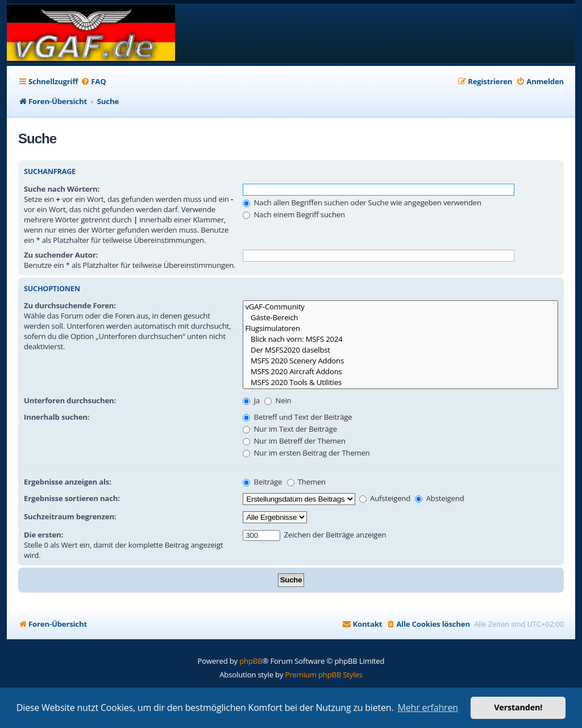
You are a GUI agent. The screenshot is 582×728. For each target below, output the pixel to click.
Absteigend (439, 498)
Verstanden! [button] (518, 707)
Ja (251, 400)
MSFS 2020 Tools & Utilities (400, 382)
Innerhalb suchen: (57, 417)
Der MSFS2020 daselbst (400, 350)
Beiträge (262, 482)
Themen (306, 482)
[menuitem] (93, 82)
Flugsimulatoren (400, 328)
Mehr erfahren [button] (428, 708)
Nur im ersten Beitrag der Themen (306, 453)
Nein (278, 400)
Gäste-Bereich (400, 318)
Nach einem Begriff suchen (294, 214)
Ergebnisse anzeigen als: (68, 482)
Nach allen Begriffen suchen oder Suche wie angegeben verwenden (362, 202)
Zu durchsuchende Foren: (70, 305)
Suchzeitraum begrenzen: (70, 516)
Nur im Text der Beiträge (290, 429)
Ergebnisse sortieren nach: (72, 498)
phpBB (251, 661)
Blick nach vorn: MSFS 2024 (400, 339)
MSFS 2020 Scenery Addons (400, 361)
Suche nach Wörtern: (62, 189)
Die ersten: (43, 535)
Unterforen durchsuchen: (70, 400)
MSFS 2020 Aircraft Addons (400, 372)
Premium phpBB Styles (324, 675)
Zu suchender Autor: (61, 255)
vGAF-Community (400, 307)
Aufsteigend (385, 498)
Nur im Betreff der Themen (294, 441)
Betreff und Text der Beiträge (297, 417)
